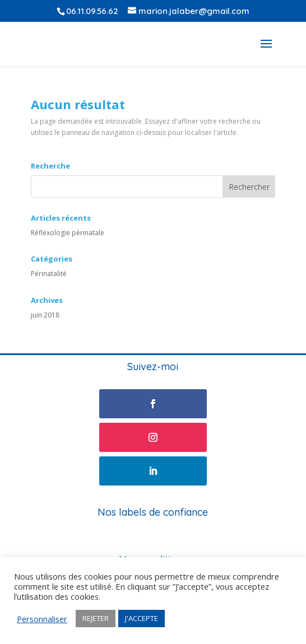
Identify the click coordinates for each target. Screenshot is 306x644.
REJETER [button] (96, 618)
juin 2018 (45, 315)
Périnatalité (49, 274)
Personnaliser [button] (42, 619)
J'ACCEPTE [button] (142, 618)
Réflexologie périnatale (68, 233)
